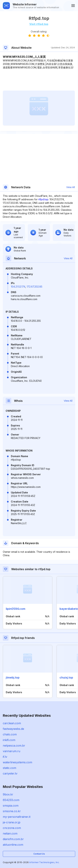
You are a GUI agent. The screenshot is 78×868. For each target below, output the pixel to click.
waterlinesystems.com (17, 762)
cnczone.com (12, 828)
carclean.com (12, 723)
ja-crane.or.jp (12, 822)
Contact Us (39, 854)
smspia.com (11, 806)
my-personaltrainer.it (17, 817)
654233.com (11, 800)
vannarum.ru (12, 751)
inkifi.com (9, 740)
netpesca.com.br (14, 746)
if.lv (5, 757)
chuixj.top (66, 677)
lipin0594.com (16, 609)
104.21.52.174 (18, 287)
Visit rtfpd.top (39, 24)
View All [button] (71, 187)
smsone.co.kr (12, 811)
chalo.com (10, 734)
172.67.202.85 (35, 287)
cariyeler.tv (10, 773)
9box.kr (8, 794)
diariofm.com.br (13, 839)
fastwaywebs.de (13, 729)
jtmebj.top (13, 677)
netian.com (10, 833)
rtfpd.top (43, 199)
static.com (9, 768)
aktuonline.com (13, 845)
